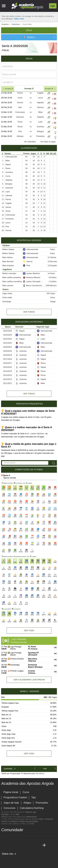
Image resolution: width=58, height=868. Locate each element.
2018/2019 (8, 355)
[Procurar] (53, 463)
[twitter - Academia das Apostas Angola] (10, 839)
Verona (20, 103)
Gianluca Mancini (32, 277)
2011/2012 (8, 383)
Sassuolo (20, 117)
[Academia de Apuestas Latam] (33, 845)
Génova (40, 107)
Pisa (20, 131)
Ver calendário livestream (29, 680)
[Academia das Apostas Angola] (4, 845)
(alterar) (41, 773)
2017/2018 (8, 359)
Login (53, 6)
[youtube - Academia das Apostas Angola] (15, 839)
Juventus (40, 127)
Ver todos (29, 312)
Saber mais (19, 19)
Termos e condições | (10, 821)
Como (20, 98)
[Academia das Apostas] (10, 845)
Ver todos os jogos (48, 142)
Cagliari (40, 93)
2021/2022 (8, 343)
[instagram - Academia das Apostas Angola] (27, 839)
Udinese (20, 136)
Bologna (40, 131)
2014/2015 (8, 371)
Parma (20, 93)
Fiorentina (40, 136)
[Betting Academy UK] (39, 845)
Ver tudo (29, 630)
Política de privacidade (29, 821)
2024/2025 (8, 331)
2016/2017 (8, 363)
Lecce (40, 98)
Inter (20, 107)
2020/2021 (8, 347)
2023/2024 (8, 335)
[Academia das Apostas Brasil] (15, 845)
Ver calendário (30, 142)
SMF (17, 814)
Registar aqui (31, 812)
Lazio (40, 122)
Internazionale (11, 157)
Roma (20, 127)
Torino (20, 122)
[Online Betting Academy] (21, 845)
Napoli (8, 165)
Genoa (8, 207)
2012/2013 (8, 379)
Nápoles (40, 103)
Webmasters (32, 817)
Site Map (5, 814)
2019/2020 (8, 351)
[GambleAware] (8, 859)
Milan (40, 112)
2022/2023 (8, 339)
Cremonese (20, 112)
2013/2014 (8, 375)
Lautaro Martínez (31, 273)
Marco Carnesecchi (33, 286)
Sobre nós (8, 854)
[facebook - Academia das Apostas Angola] (21, 839)
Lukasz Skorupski (32, 282)
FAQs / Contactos (46, 819)
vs (31, 93)
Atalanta (40, 117)
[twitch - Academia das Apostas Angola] (4, 839)
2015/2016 (8, 367)
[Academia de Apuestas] (27, 845)
